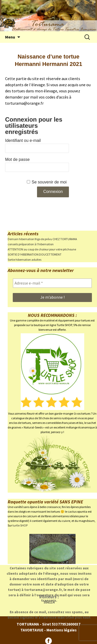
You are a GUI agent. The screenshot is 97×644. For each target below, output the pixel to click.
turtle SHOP (20, 525)
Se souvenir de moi (49, 182)
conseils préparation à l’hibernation (31, 244)
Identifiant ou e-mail (23, 140)
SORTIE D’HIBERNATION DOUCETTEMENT (35, 254)
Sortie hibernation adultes (25, 260)
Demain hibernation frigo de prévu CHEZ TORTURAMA (42, 239)
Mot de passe (17, 159)
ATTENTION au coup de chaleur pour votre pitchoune (42, 249)
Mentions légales (62, 630)
